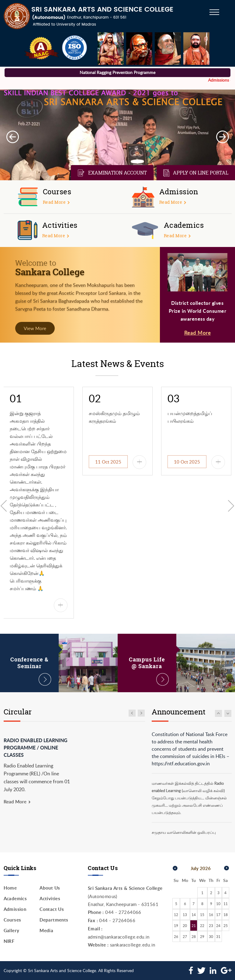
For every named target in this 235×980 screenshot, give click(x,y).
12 (176, 915)
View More (35, 328)
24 (218, 925)
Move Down (228, 713)
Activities (50, 899)
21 (194, 925)
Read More (198, 333)
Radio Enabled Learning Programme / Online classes (36, 747)
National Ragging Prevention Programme (117, 72)
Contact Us (52, 909)
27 (185, 936)
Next (223, 137)
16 (211, 915)
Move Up (218, 713)
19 (176, 925)
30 (211, 936)
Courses (12, 920)
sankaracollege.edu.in (133, 945)
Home (10, 888)
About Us (50, 888)
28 (194, 936)
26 (176, 936)
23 (211, 925)
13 (185, 915)
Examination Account (112, 173)
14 (194, 915)
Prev (12, 137)
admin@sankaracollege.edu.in (119, 937)
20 (185, 925)
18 (226, 915)
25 (226, 925)
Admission (15, 909)
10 (218, 904)
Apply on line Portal (196, 173)
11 (226, 904)
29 (202, 936)
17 (218, 915)
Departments (54, 920)
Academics (15, 899)
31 (218, 936)
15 (202, 915)
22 (202, 925)
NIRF (9, 941)
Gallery (12, 931)
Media (46, 931)
